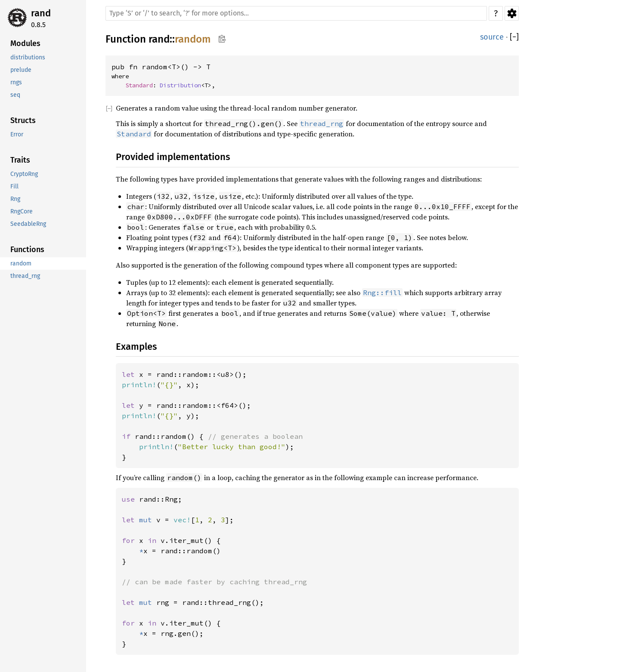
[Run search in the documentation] (296, 13)
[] (514, 37)
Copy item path (222, 39)
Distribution (180, 85)
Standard (139, 85)
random (193, 39)
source (492, 37)
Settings (512, 13)
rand (41, 13)
